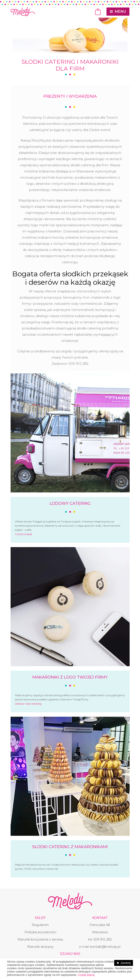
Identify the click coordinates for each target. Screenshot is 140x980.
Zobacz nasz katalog (28, 704)
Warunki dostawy (40, 947)
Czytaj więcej (23, 534)
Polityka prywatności (40, 932)
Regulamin (40, 925)
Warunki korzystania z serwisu (40, 939)
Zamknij (126, 963)
